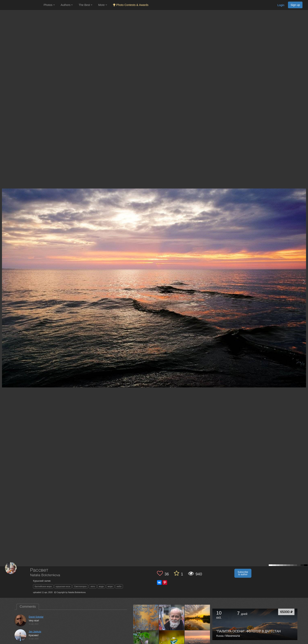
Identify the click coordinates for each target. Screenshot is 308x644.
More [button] (103, 5)
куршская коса (63, 586)
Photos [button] (49, 5)
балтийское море (43, 586)
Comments (28, 607)
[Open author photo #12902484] (197, 617)
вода (101, 586)
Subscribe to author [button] (243, 573)
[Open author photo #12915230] (172, 617)
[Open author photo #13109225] (146, 617)
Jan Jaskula (35, 632)
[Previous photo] (4, 281)
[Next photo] (304, 281)
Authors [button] (67, 5)
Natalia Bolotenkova (45, 575)
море (110, 586)
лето (93, 586)
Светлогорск (80, 586)
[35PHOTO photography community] (21, 5)
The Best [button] (85, 5)
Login (281, 5)
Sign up (295, 5)
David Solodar (36, 617)
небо (119, 586)
